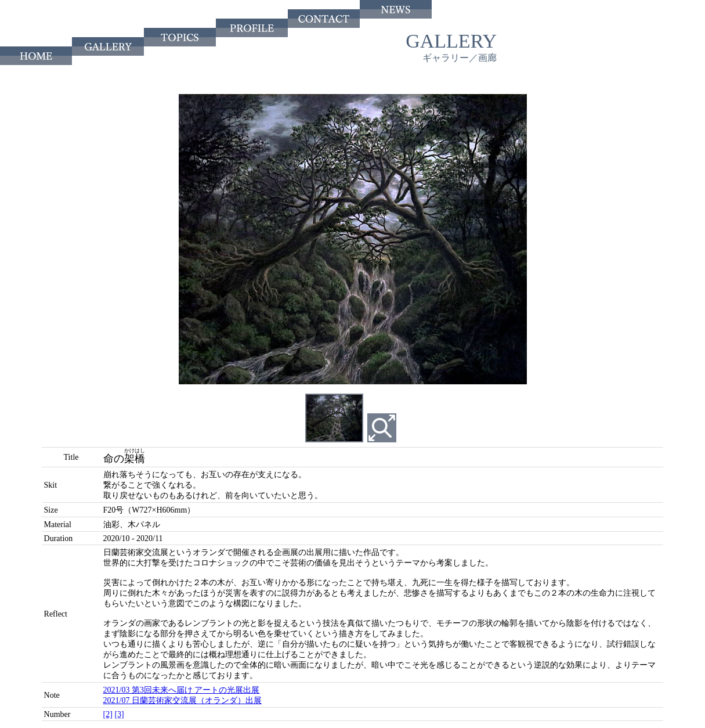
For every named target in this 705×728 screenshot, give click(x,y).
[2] (108, 714)
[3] (119, 714)
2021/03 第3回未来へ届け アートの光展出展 (182, 690)
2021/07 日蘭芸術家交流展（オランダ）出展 (182, 700)
